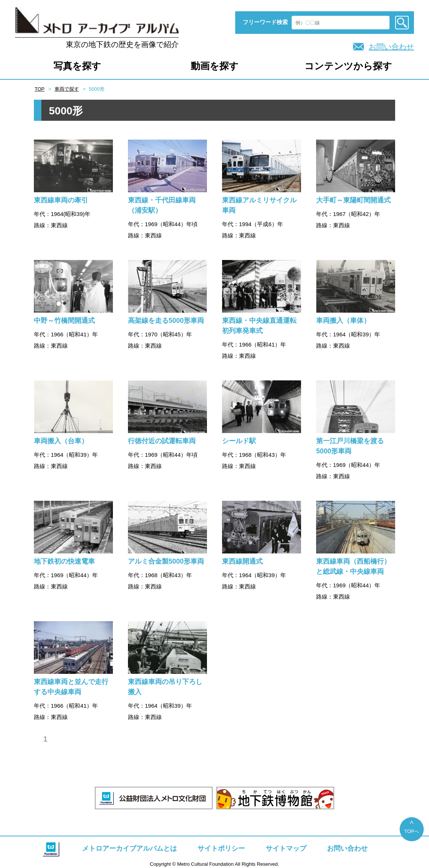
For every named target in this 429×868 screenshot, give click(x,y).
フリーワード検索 (265, 22)
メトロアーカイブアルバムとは (129, 848)
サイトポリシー (221, 848)
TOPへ (412, 831)
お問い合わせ (391, 47)
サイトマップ (286, 848)
